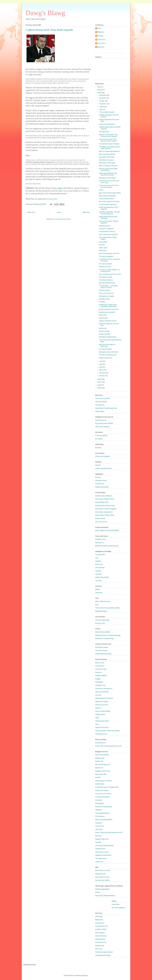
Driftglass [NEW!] (101, 676)
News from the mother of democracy (107, 345)
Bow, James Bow (101, 774)
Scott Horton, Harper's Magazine (106, 509)
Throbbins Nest (100, 849)
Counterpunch (100, 666)
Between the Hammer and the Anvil (107, 546)
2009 (99, 93)
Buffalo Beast (100, 784)
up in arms (53, 199)
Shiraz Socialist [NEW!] (103, 711)
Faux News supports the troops (109, 201)
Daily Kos (98, 672)
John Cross (101, 43)
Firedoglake (99, 682)
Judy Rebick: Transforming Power (106, 408)
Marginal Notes (100, 939)
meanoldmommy (101, 942)
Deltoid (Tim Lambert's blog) (104, 638)
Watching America (101, 734)
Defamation (103, 251)
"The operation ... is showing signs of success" (108, 287)
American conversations (107, 124)
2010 (99, 90)
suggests (60, 188)
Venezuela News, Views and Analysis (107, 731)
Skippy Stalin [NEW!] (102, 577)
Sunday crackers (104, 290)
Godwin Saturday (105, 334)
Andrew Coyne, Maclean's (104, 496)
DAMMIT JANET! (101, 929)
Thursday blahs (104, 132)
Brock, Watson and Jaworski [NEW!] (107, 530)
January (102, 376)
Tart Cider (98, 581)
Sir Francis (99, 439)
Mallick (98, 589)
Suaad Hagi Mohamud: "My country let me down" (108, 174)
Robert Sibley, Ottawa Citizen (105, 515)
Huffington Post (100, 685)
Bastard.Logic (100, 758)
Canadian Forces (101, 480)
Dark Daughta (100, 933)
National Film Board (102, 701)
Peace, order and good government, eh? (108, 746)
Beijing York (99, 761)
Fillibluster (99, 810)
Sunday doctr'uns (105, 226)
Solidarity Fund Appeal (106, 160)
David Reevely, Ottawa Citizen (105, 506)
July (101, 110)
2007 (99, 382)
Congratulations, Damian (107, 231)
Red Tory (98, 836)
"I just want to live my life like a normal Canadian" (109, 186)
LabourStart (116, 904)
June (101, 361)
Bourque (98, 477)
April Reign (99, 916)
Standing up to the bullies (107, 178)
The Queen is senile (105, 277)
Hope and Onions (101, 936)
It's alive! (102, 245)
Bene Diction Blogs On (103, 764)
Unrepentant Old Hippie (103, 955)
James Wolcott (100, 518)
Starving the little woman (107, 283)
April (101, 367)
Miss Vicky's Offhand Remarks (105, 896)
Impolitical (99, 823)
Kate (97, 558)
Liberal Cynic (100, 826)
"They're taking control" (106, 199)
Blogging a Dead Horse (103, 771)
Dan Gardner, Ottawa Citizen (105, 499)
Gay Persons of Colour (103, 870)
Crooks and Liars (101, 669)
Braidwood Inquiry (101, 611)
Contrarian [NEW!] (101, 435)
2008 (99, 379)
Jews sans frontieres (102, 692)
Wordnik (98, 465)
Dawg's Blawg (45, 13)
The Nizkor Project (101, 650)
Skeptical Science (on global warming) (108, 635)
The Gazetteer (100, 816)
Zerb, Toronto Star (101, 522)
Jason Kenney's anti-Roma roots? (110, 274)
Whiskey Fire (100, 543)
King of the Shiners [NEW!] (104, 423)
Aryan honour (103, 318)
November (103, 98)
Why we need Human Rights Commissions (108, 169)
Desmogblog (99, 803)
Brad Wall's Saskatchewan (108, 337)
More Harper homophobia (107, 196)
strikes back (59, 69)
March (102, 370)
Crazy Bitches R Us (102, 926)
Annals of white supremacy (108, 204)
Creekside (99, 800)
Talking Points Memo (102, 721)
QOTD (101, 190)
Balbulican (101, 32)
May (101, 364)
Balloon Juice (100, 663)
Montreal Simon (100, 874)
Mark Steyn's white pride (107, 163)
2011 (99, 87)
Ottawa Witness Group (103, 601)
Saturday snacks (104, 299)
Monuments (103, 328)
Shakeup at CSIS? (105, 267)
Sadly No (98, 708)
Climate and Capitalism (103, 456)
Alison (100, 28)
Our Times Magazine (118, 908)
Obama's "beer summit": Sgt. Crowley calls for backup (108, 135)
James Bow (101, 39)
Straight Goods (100, 714)
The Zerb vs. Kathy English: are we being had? (109, 270)
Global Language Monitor (104, 468)
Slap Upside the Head (102, 877)
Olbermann (99, 593)
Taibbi (97, 718)
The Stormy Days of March (104, 952)
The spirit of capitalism (106, 229)
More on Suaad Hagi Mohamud (109, 151)
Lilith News (99, 829)
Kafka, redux (103, 248)
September (103, 104)
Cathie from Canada (102, 790)
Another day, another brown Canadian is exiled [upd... (108, 306)
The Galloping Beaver (102, 813)
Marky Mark (36, 184)
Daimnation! (99, 564)
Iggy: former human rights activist (110, 193)
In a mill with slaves (105, 349)
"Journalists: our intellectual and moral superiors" (109, 148)
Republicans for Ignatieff (107, 312)
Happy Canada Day (105, 358)
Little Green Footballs (102, 427)
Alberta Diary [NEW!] (102, 755)
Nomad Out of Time (102, 705)
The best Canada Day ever (108, 355)
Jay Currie (99, 574)
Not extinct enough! (105, 264)
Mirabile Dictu (100, 946)
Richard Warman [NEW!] (103, 654)
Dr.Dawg (100, 36)
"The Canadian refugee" (107, 112)
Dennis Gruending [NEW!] (104, 820)
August (102, 107)
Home (59, 212)
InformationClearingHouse (104, 689)
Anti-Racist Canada (102, 647)
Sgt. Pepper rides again (107, 157)
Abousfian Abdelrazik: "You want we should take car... (109, 213)
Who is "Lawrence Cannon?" (108, 166)
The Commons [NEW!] (103, 398)
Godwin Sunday (104, 331)
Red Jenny (99, 949)
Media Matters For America (104, 698)
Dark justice (103, 315)
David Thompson (101, 420)
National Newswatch (102, 487)
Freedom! (102, 302)
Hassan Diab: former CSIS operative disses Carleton (108, 140)
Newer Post (31, 212)
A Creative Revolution (102, 797)
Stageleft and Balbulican (103, 855)
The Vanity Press (101, 858)
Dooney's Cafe (100, 623)
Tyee (97, 724)
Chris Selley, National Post (104, 512)
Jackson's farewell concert (107, 321)
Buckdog (98, 447)
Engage (98, 679)
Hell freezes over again (106, 296)
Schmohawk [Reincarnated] (104, 846)
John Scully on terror (102, 852)
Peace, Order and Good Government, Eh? (109, 832)
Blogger (85, 975)
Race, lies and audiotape (107, 154)
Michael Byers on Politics (103, 781)
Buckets (98, 777)
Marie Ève (101, 47)
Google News (100, 484)
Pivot (97, 605)
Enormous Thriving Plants (104, 807)
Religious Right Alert (102, 839)
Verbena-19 (99, 862)
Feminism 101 (100, 405)
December (103, 95)
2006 (99, 385)
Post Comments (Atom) (63, 219)
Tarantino (98, 571)
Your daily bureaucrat (106, 280)
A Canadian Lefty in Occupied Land (107, 787)
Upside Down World (102, 727)
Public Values (100, 411)
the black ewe (100, 923)
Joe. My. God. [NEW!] (102, 880)
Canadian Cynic (100, 539)
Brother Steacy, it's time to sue (109, 309)
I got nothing (103, 242)
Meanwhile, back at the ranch (108, 352)
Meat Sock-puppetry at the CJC (109, 253)
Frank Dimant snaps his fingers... (110, 144)
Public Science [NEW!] (103, 632)
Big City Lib (99, 768)
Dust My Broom (100, 743)
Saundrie (98, 842)
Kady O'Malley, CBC (102, 502)
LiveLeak (98, 695)
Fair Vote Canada (101, 402)
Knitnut (98, 892)
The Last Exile (100, 568)
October (102, 101)
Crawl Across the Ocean (103, 794)
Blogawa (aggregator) (102, 889)
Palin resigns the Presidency (108, 234)
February (103, 373)
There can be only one (106, 293)
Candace (98, 561)
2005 (99, 388)
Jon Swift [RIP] (100, 555)
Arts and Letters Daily (102, 620)
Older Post (86, 212)
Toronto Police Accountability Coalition (108, 608)
